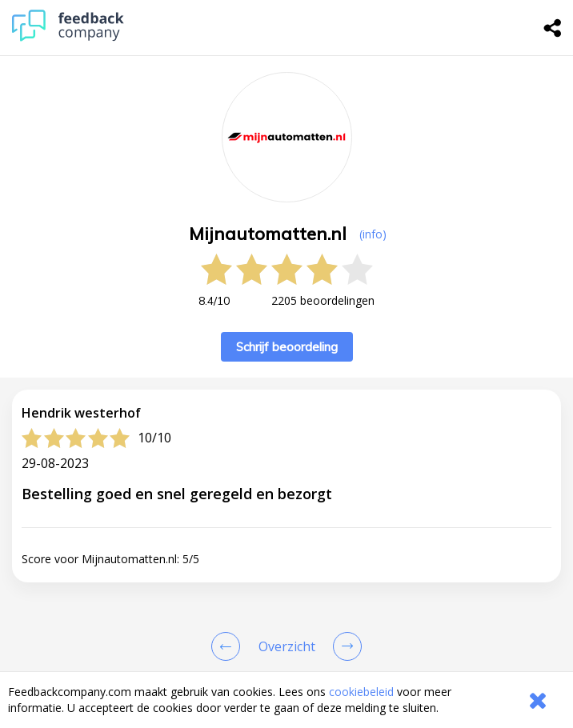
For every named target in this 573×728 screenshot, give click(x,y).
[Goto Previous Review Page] (229, 646)
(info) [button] (373, 234)
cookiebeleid (361, 692)
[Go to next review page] (344, 646)
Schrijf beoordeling (287, 347)
